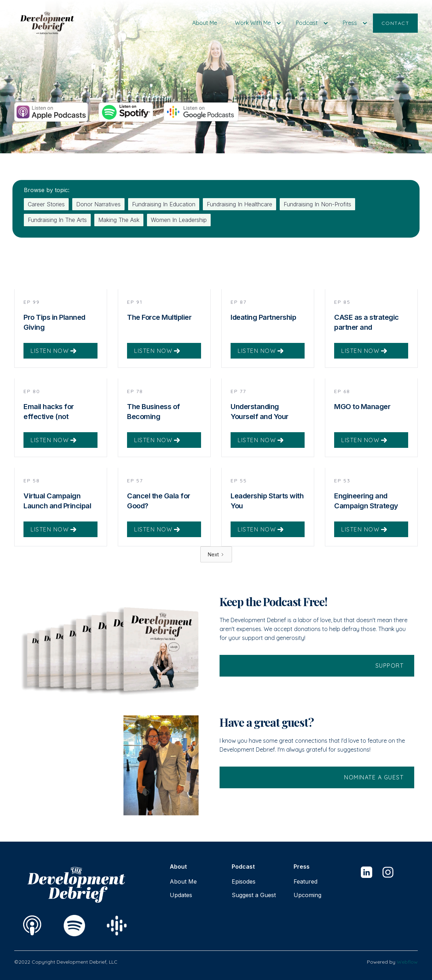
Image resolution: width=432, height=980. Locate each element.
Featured (305, 881)
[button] (256, 23)
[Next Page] (216, 563)
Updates (181, 895)
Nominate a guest (374, 786)
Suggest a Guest (254, 895)
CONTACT (396, 23)
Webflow (407, 962)
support (390, 674)
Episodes (244, 881)
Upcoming (307, 895)
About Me (205, 23)
